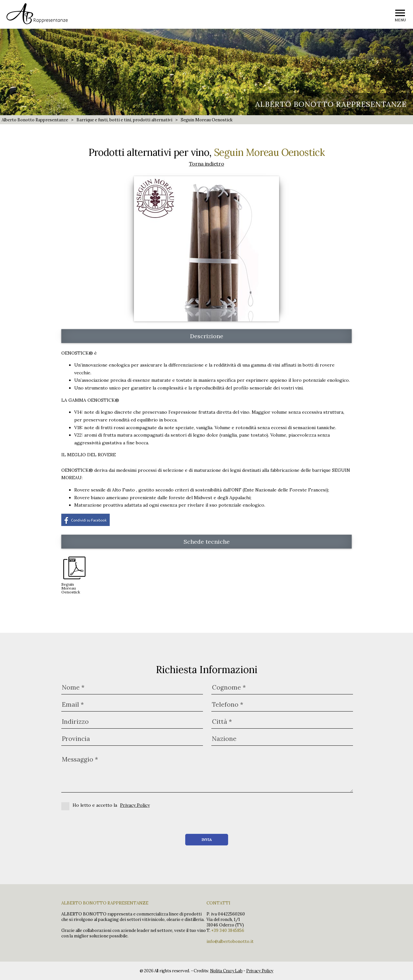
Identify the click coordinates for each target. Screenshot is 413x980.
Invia (207, 840)
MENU (400, 20)
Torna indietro (207, 164)
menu (400, 13)
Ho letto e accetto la (106, 805)
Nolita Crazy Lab (226, 971)
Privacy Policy (135, 805)
